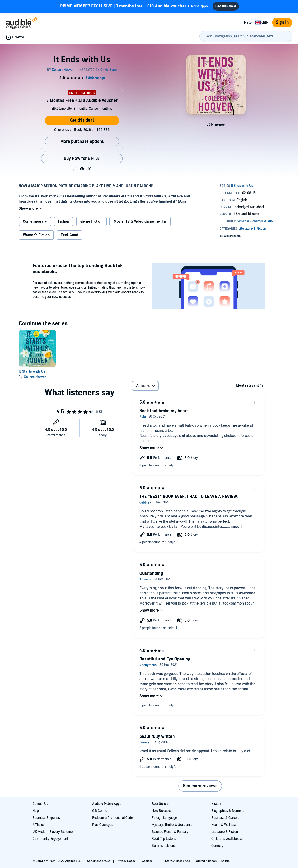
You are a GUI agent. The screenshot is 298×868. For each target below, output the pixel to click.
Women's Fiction (36, 235)
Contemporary (35, 221)
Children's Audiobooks (227, 839)
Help (248, 23)
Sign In (282, 22)
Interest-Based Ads (177, 861)
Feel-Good (69, 235)
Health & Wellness (224, 825)
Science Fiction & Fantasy (170, 832)
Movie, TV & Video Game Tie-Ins (140, 221)
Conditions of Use (99, 861)
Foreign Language (164, 818)
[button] (74, 169)
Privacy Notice (127, 861)
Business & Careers (225, 818)
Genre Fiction (91, 221)
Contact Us (40, 804)
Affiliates (39, 825)
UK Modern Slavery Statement (54, 832)
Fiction (64, 221)
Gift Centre (100, 811)
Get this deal (82, 120)
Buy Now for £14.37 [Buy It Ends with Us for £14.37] (82, 158)
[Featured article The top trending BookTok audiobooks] (209, 287)
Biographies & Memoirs (228, 811)
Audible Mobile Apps (107, 804)
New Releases (162, 811)
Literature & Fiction (225, 832)
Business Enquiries (46, 818)
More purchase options (82, 141)
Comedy (217, 846)
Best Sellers (160, 804)
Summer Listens (164, 846)
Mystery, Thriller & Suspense (172, 825)
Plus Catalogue (103, 825)
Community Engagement (50, 839)
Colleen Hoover (35, 377)
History (216, 804)
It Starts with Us (32, 371)
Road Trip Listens (164, 839)
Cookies (148, 861)
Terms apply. (134, 6)
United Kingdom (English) (213, 861)
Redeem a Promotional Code (112, 818)
